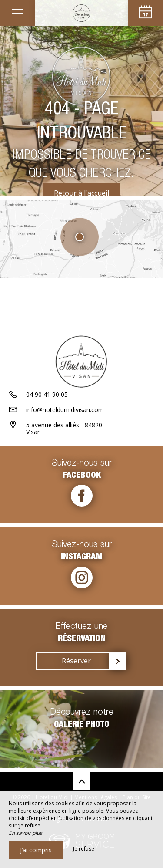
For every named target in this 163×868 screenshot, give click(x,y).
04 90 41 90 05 (47, 394)
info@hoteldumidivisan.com (65, 410)
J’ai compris (36, 850)
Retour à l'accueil (81, 193)
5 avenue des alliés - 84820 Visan (64, 429)
